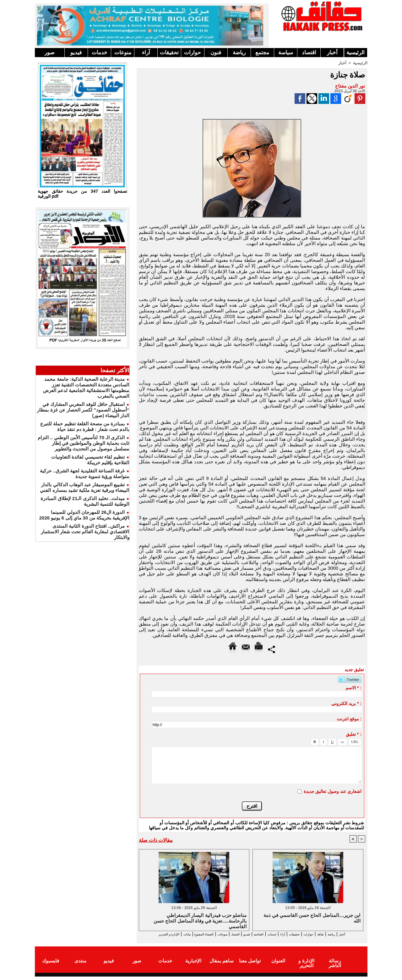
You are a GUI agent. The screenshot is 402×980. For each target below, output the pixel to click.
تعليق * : (354, 734)
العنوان (278, 965)
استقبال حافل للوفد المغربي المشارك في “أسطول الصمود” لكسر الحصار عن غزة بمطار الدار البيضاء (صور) (83, 410)
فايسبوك (51, 965)
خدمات (100, 53)
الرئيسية (356, 53)
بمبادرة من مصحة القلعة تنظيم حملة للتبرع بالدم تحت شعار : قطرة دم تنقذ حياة (85, 426)
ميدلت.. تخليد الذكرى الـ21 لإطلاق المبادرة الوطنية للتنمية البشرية (85, 501)
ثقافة (330, 934)
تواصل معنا (250, 965)
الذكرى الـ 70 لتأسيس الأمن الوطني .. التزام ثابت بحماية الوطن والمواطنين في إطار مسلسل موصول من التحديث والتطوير (83, 443)
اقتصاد (309, 53)
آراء (146, 53)
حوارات (193, 53)
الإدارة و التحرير (251, 940)
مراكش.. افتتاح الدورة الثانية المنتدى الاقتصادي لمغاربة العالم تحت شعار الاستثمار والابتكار (85, 532)
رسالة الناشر (334, 965)
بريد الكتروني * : (346, 703)
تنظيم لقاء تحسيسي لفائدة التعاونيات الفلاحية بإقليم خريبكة (90, 460)
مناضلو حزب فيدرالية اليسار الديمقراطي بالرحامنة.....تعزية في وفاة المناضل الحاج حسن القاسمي (200, 921)
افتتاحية (246, 934)
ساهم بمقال (222, 965)
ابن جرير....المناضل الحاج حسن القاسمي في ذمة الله (312, 918)
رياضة (239, 53)
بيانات (146, 934)
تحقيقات (169, 53)
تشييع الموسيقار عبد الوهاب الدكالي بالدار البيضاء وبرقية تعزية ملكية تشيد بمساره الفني (84, 487)
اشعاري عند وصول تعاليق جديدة (333, 791)
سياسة (286, 53)
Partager (272, 649)
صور (49, 53)
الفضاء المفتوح (169, 934)
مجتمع (262, 53)
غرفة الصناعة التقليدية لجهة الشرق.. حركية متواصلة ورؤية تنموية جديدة (84, 474)
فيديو (76, 53)
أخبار (332, 53)
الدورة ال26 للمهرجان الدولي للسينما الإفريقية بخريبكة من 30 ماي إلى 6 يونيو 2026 (84, 515)
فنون (216, 53)
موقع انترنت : (349, 719)
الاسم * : (353, 687)
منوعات (123, 53)
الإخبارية (193, 965)
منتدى (80, 965)
